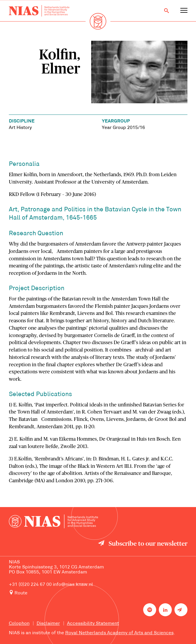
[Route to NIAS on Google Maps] (98, 593)
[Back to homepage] (39, 11)
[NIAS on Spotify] (150, 610)
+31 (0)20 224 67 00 (30, 585)
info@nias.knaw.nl (73, 585)
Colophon (19, 624)
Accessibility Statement (93, 624)
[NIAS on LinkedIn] (165, 610)
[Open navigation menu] (184, 11)
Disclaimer (48, 624)
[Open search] (166, 11)
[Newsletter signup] (181, 610)
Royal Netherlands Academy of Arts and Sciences (119, 633)
